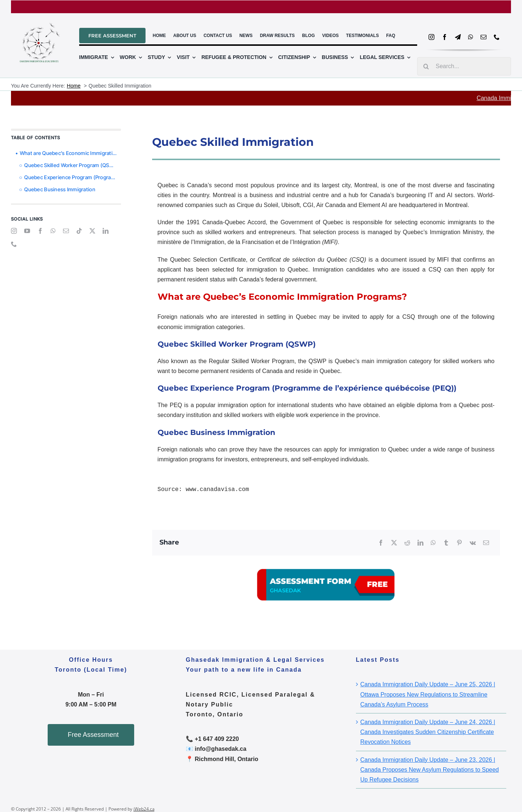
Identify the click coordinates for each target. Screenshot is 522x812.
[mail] (484, 37)
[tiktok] (79, 231)
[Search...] (464, 66)
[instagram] (431, 37)
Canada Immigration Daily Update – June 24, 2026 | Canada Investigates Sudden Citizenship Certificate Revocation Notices (428, 732)
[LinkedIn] (420, 543)
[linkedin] (106, 231)
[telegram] (458, 37)
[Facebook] (381, 543)
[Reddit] (407, 543)
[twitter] (92, 231)
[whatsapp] (471, 37)
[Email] (486, 543)
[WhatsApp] (433, 543)
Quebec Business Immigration (60, 189)
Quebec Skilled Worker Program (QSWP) (71, 165)
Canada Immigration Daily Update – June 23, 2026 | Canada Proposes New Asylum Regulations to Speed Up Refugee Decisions (430, 770)
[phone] (497, 37)
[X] (394, 543)
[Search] (426, 66)
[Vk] (473, 543)
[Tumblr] (446, 543)
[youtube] (27, 231)
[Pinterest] (459, 543)
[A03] (326, 558)
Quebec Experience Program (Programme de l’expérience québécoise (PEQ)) (73, 177)
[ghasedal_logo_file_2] (40, 19)
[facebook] (445, 37)
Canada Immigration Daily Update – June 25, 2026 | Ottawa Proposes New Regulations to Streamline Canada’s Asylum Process (428, 694)
